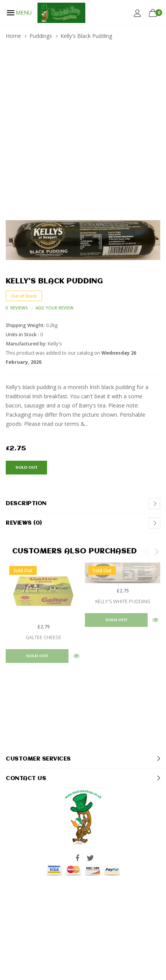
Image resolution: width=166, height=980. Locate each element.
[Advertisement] (83, 133)
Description (26, 504)
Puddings (41, 36)
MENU (19, 13)
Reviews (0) (24, 523)
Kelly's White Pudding (123, 601)
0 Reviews (17, 308)
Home (13, 36)
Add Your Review (55, 308)
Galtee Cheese (43, 637)
